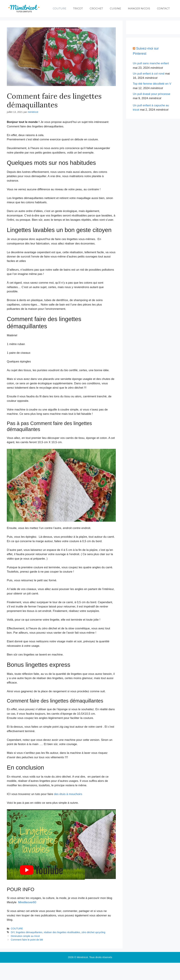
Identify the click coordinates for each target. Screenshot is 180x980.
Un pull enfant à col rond (149, 74)
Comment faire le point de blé (27, 940)
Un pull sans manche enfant (151, 63)
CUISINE (115, 8)
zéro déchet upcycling (93, 932)
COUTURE (60, 8)
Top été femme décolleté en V (152, 84)
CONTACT (163, 8)
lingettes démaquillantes (29, 932)
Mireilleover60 (27, 902)
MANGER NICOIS (139, 8)
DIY (13, 932)
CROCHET (96, 8)
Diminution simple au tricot (25, 936)
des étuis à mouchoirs (68, 794)
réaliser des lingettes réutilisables (62, 932)
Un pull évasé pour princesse (152, 94)
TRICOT (78, 8)
